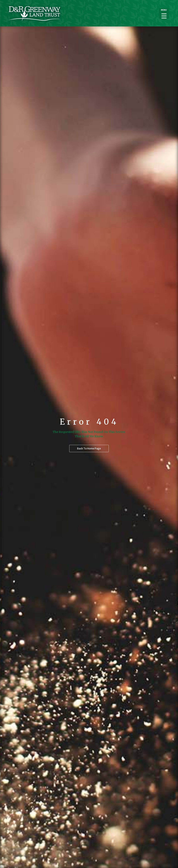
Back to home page (89, 448)
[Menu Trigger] (164, 13)
